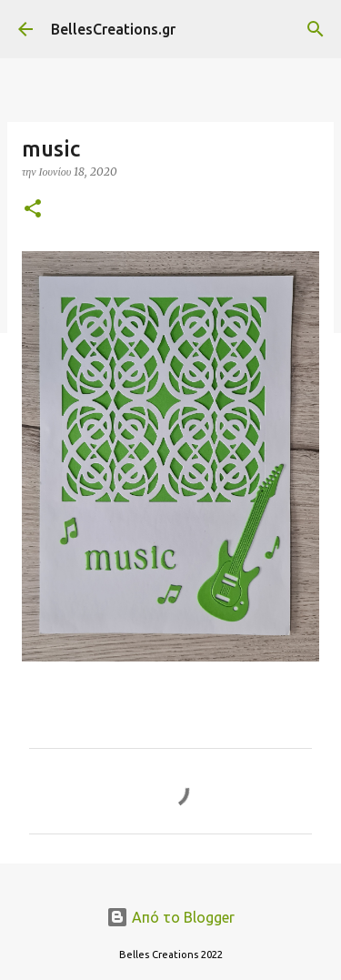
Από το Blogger (170, 917)
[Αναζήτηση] (316, 29)
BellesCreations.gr (113, 29)
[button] (33, 210)
